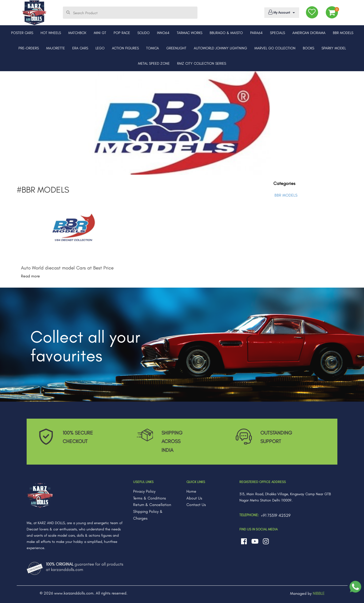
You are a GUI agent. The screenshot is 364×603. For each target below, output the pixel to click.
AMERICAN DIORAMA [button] (309, 33)
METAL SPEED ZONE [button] (154, 63)
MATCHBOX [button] (77, 33)
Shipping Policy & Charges (148, 515)
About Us (194, 498)
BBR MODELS (286, 195)
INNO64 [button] (163, 33)
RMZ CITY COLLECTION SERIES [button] (202, 63)
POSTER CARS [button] (22, 33)
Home (191, 491)
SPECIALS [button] (277, 33)
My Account (281, 12)
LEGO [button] (100, 48)
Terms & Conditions (150, 498)
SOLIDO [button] (143, 33)
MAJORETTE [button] (56, 48)
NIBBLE (319, 593)
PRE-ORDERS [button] (29, 48)
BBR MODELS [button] (343, 33)
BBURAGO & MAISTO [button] (226, 33)
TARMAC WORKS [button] (190, 33)
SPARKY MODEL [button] (334, 48)
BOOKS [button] (308, 48)
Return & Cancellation (152, 505)
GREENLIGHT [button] (176, 48)
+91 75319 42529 (276, 515)
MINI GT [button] (100, 33)
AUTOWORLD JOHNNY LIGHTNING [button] (220, 48)
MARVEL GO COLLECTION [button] (275, 48)
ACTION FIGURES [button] (125, 48)
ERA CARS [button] (80, 48)
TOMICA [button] (153, 48)
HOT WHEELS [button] (51, 33)
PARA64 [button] (256, 33)
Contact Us (196, 505)
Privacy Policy (144, 491)
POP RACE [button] (122, 33)
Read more (30, 276)
